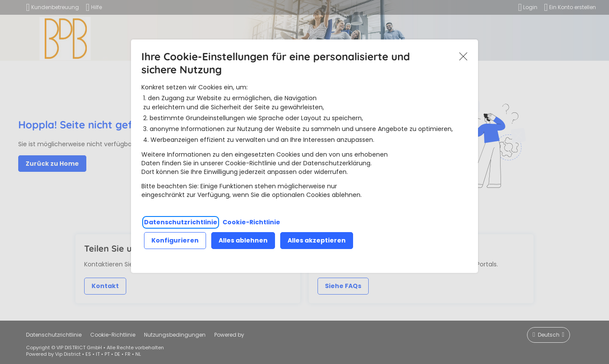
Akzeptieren (463, 56)
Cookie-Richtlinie (251, 222)
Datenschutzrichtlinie (181, 222)
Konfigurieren (175, 240)
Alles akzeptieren (317, 240)
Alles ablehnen (243, 240)
